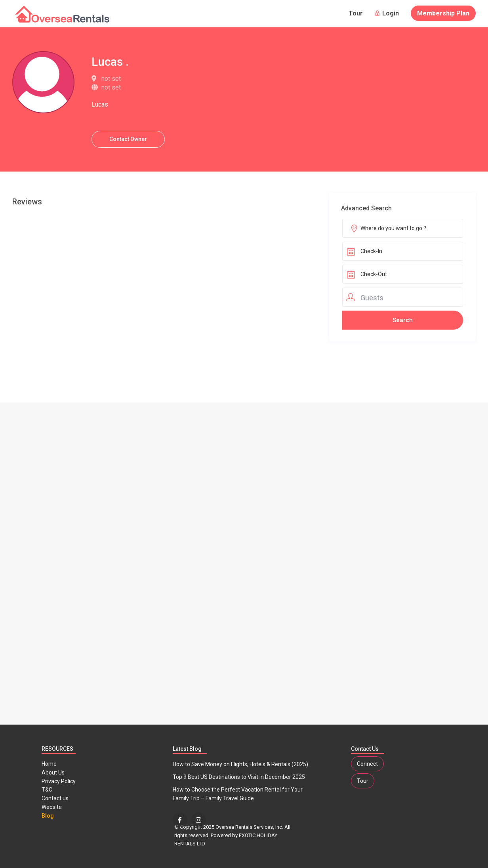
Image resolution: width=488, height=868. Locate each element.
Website (52, 807)
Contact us (55, 798)
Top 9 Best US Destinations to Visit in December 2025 (239, 777)
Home (49, 764)
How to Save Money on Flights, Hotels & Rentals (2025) (240, 764)
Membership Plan (443, 13)
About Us (53, 773)
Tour (356, 13)
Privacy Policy (59, 781)
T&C (47, 790)
